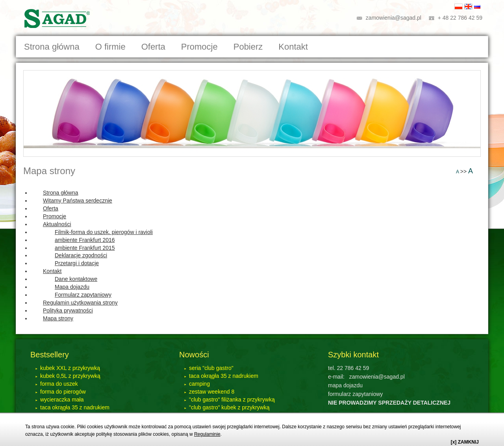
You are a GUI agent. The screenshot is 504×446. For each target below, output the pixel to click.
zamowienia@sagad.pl (394, 18)
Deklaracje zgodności (81, 255)
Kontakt (52, 271)
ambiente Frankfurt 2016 (85, 240)
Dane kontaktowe (76, 279)
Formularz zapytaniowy (83, 295)
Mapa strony (49, 171)
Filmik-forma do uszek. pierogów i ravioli (104, 232)
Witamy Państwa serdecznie (78, 201)
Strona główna (52, 47)
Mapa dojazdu (72, 287)
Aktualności (57, 224)
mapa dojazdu (345, 385)
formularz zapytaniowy (355, 394)
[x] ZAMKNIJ (465, 442)
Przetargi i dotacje (77, 263)
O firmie (110, 47)
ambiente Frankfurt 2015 (85, 248)
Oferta (51, 208)
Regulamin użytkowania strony (80, 303)
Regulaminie (207, 434)
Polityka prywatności (68, 310)
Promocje (199, 47)
